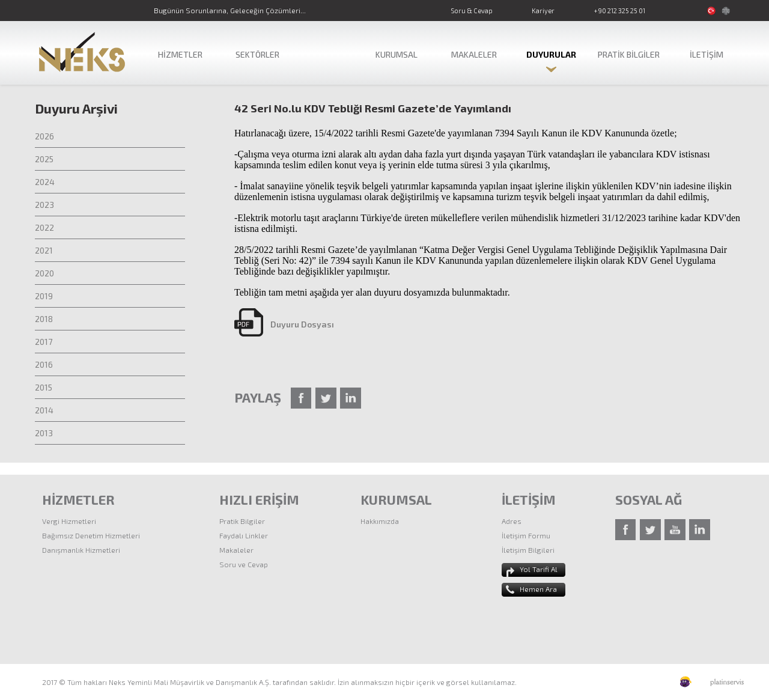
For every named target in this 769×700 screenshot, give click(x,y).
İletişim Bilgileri (528, 550)
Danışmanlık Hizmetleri (81, 550)
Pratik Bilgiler (242, 521)
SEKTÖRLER (257, 54)
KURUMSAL (397, 54)
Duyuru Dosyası (302, 324)
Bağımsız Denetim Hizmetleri (91, 535)
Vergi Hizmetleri (69, 521)
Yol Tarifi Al (539, 569)
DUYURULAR (551, 54)
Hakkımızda (380, 521)
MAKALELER (474, 54)
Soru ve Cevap (244, 564)
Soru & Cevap (472, 11)
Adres (512, 521)
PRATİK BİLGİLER (629, 54)
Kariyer (543, 11)
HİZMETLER (180, 54)
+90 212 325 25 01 (619, 11)
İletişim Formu (526, 535)
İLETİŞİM (707, 54)
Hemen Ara (538, 589)
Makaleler (236, 550)
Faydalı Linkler (244, 535)
